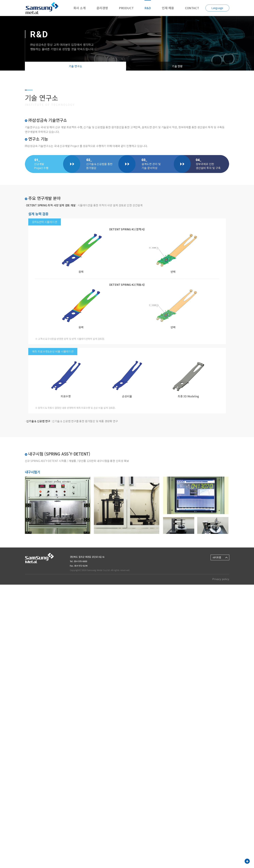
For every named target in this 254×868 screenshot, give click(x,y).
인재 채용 (168, 8)
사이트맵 (217, 557)
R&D (148, 8)
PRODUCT (126, 8)
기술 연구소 (75, 66)
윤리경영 (102, 8)
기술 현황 (177, 66)
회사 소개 (80, 8)
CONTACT (192, 8)
